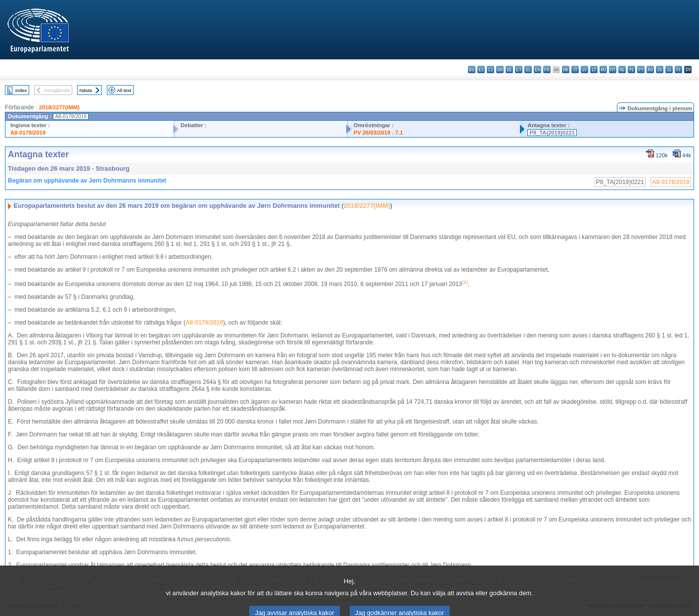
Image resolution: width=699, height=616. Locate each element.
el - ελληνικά (528, 70)
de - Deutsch (509, 70)
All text (124, 90)
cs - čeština (490, 70)
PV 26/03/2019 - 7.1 (378, 133)
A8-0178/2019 (28, 133)
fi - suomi (678, 70)
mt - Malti (613, 70)
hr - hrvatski (566, 70)
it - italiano (575, 70)
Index (21, 90)
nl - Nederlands (622, 70)
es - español (481, 70)
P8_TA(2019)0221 (552, 133)
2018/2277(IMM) (59, 107)
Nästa (86, 90)
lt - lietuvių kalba (594, 70)
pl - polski (631, 70)
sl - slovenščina (669, 70)
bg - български (472, 70)
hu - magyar (603, 70)
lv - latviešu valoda (584, 70)
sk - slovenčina (660, 70)
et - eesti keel (519, 70)
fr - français (547, 70)
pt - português (641, 70)
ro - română (650, 70)
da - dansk (500, 70)
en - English (537, 70)
